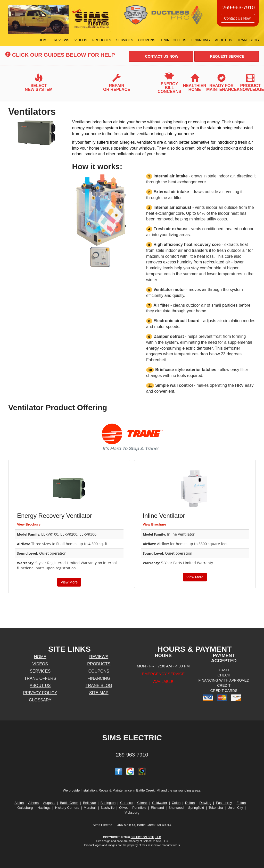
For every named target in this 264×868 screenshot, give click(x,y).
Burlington (108, 803)
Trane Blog (248, 40)
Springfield (196, 808)
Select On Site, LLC (146, 837)
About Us (224, 40)
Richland (157, 808)
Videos (81, 40)
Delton (190, 803)
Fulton (241, 803)
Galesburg (25, 808)
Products (102, 40)
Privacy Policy (40, 693)
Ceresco (126, 803)
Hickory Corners (67, 808)
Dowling (205, 803)
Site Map (99, 693)
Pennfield (139, 808)
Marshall (90, 808)
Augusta (49, 803)
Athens (33, 803)
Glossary (40, 700)
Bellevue (89, 803)
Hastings (44, 808)
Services (125, 40)
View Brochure (29, 524)
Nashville (108, 808)
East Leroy (224, 803)
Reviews (62, 40)
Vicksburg (132, 813)
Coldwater (160, 803)
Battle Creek (69, 803)
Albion (19, 803)
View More (69, 582)
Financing (201, 40)
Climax (142, 803)
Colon (176, 803)
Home (44, 40)
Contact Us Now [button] (238, 18)
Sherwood (176, 808)
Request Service (227, 56)
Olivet (123, 808)
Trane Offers (173, 40)
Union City (235, 808)
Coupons (147, 40)
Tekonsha (216, 808)
